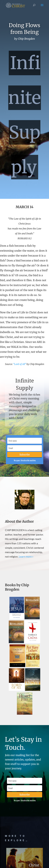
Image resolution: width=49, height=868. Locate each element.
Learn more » (26, 556)
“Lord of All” (20, 364)
